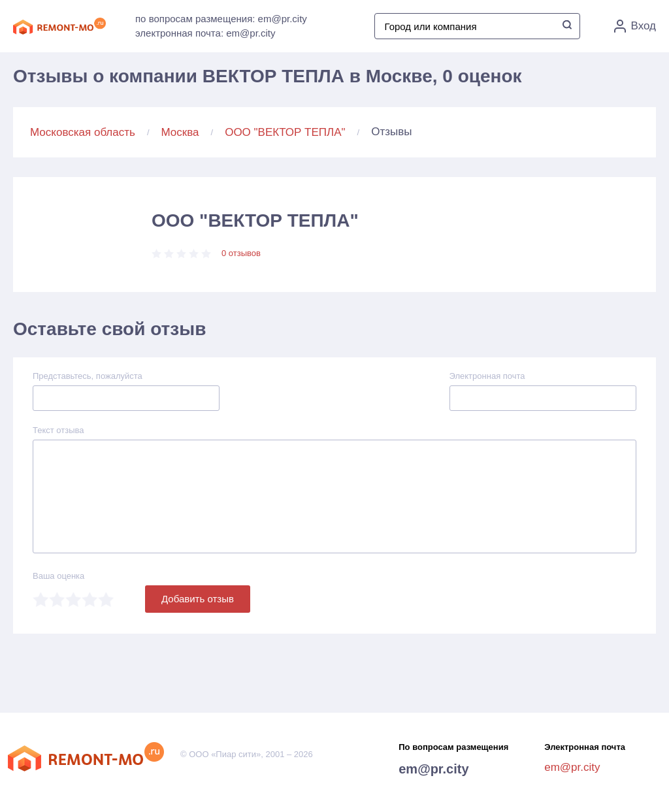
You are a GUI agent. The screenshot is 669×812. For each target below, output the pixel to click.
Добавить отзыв (198, 599)
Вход (635, 26)
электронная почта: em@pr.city (205, 33)
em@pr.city (433, 769)
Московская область (83, 132)
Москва (180, 132)
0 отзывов (241, 253)
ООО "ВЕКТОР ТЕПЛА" (285, 132)
